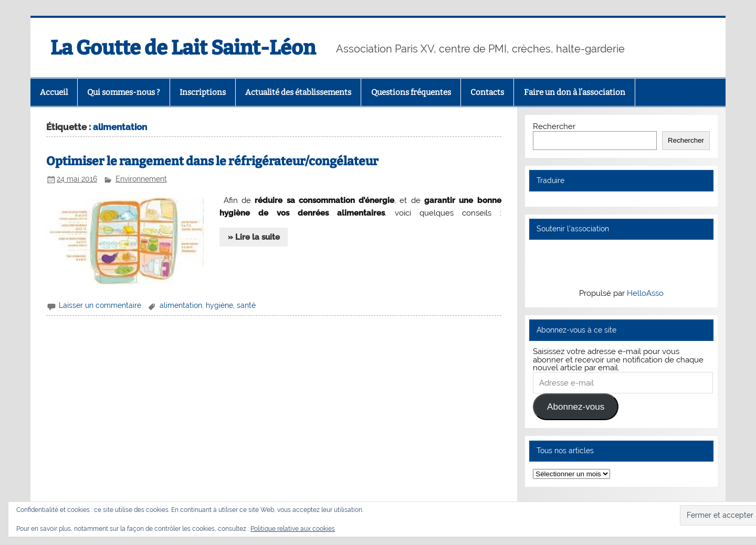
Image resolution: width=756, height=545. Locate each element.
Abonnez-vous (576, 407)
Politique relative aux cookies (293, 529)
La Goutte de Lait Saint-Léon (183, 48)
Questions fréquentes (411, 92)
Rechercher (554, 126)
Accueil (54, 92)
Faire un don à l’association (575, 92)
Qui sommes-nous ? (123, 92)
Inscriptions (203, 92)
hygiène (219, 305)
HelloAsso (645, 293)
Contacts (487, 92)
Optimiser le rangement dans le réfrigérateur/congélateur (212, 161)
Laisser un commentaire (100, 305)
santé (246, 305)
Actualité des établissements (298, 92)
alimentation (181, 305)
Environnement (141, 179)
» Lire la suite (254, 237)
